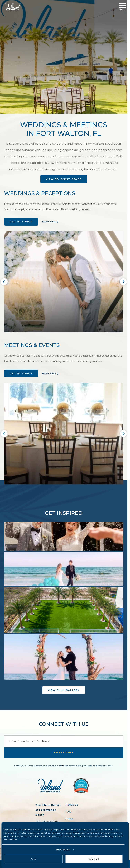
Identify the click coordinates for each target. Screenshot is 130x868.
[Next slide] (123, 282)
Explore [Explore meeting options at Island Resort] (49, 373)
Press (70, 819)
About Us (72, 805)
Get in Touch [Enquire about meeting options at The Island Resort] (21, 373)
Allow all (94, 859)
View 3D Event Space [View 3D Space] (64, 179)
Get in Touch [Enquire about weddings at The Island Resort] (21, 222)
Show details (63, 850)
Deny (33, 859)
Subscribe (64, 753)
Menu (122, 7)
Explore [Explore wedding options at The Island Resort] (49, 222)
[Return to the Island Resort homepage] (13, 7)
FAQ (68, 812)
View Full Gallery (64, 690)
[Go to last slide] (4, 282)
